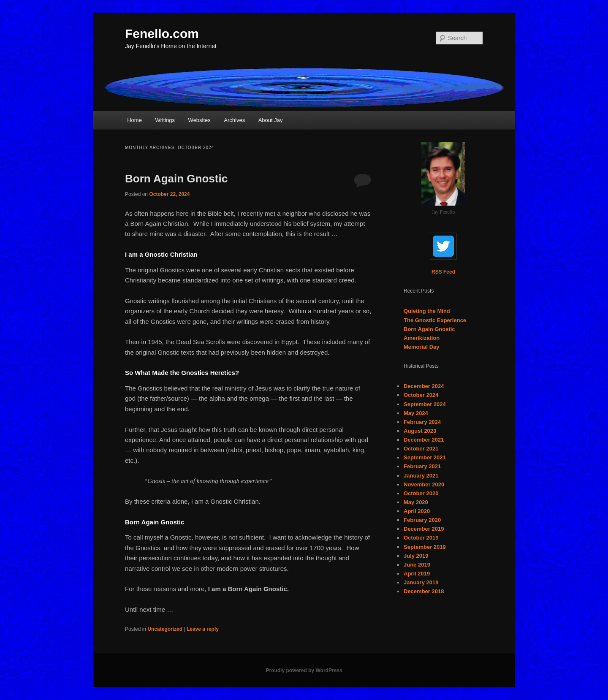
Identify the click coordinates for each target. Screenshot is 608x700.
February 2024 (422, 422)
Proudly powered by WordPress (304, 670)
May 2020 (416, 502)
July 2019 (416, 556)
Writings (165, 120)
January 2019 (421, 582)
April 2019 (417, 574)
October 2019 (421, 538)
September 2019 (425, 547)
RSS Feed (443, 272)
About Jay (271, 120)
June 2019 (417, 565)
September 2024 (425, 404)
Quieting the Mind (427, 311)
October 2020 (421, 493)
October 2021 (421, 449)
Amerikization (422, 338)
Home (134, 120)
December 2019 (424, 529)
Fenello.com (162, 34)
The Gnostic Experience (435, 320)
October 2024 (421, 395)
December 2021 (424, 440)
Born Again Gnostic (176, 179)
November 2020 (424, 484)
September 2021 (425, 457)
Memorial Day (422, 347)
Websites (199, 120)
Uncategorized (165, 629)
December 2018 (424, 591)
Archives (234, 120)
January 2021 (421, 476)
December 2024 (424, 386)
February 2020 (422, 520)
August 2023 (420, 431)
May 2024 (416, 413)
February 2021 (422, 466)
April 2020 (417, 511)
